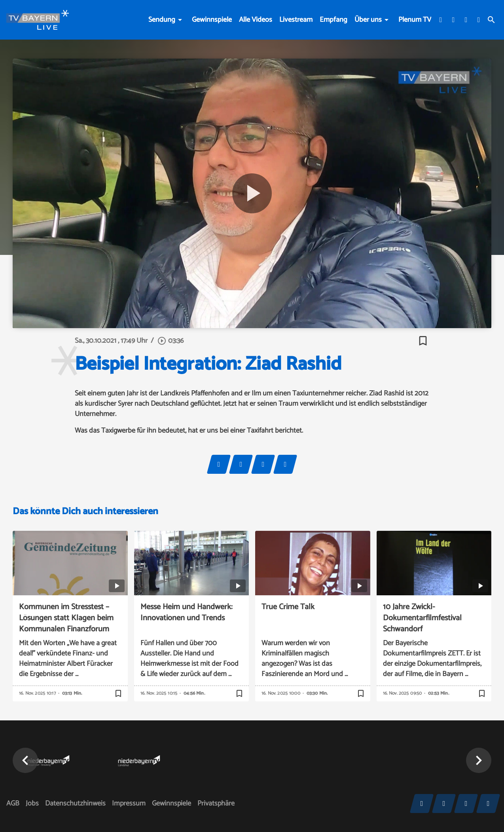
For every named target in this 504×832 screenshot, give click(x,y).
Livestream (296, 20)
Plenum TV (415, 20)
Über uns (368, 20)
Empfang (333, 20)
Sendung (162, 20)
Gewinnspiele (212, 20)
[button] (25, 760)
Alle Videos (256, 20)
